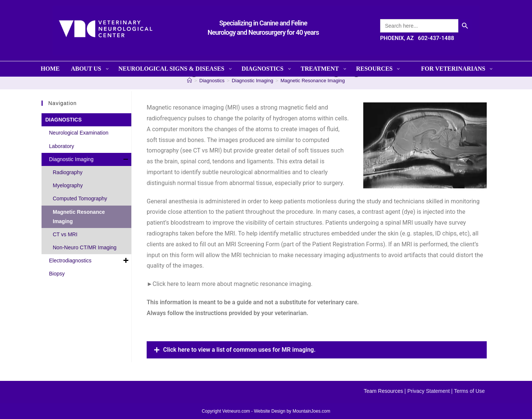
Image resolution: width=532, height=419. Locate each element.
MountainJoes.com (311, 411)
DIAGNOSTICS (63, 120)
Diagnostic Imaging (89, 159)
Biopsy (57, 274)
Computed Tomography (80, 198)
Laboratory (62, 146)
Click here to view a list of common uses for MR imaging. (239, 350)
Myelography (68, 185)
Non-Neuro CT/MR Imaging (85, 247)
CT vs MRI (65, 234)
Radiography (68, 172)
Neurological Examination (79, 133)
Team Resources (383, 391)
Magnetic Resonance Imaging (313, 81)
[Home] (189, 81)
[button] (317, 350)
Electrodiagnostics (89, 261)
